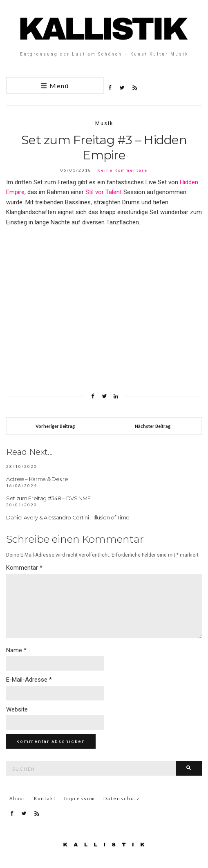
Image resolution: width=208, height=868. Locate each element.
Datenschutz (122, 798)
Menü (55, 86)
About (18, 798)
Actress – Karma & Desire (37, 479)
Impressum (80, 798)
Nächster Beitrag (153, 426)
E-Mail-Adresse (29, 680)
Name (16, 650)
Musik (104, 123)
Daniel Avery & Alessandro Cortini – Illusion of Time (68, 517)
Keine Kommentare (122, 170)
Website (17, 709)
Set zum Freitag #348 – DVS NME (48, 498)
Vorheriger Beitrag (55, 426)
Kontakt (45, 798)
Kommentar (24, 568)
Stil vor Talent (104, 192)
